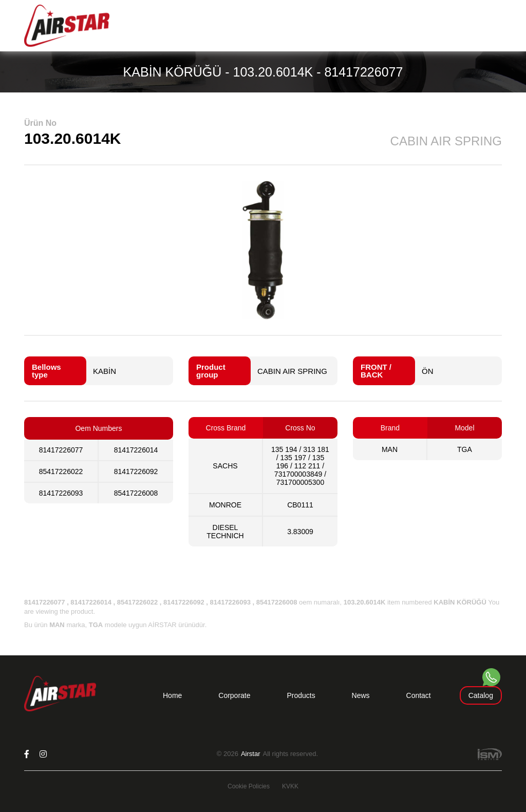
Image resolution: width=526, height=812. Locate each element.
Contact (419, 695)
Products (301, 695)
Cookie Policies (249, 786)
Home (172, 695)
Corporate (234, 695)
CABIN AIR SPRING (292, 371)
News (361, 695)
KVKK (290, 786)
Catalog (481, 695)
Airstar (251, 754)
